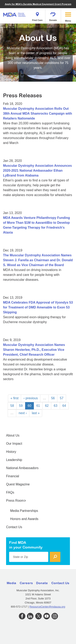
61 (38, 406)
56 (53, 398)
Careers (26, 583)
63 (56, 406)
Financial (13, 476)
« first (14, 398)
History (11, 452)
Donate (53, 15)
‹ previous (31, 398)
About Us (13, 435)
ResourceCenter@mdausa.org (47, 607)
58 (12, 406)
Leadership (14, 460)
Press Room (16, 501)
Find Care (37, 15)
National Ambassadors (22, 468)
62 (47, 406)
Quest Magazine (18, 484)
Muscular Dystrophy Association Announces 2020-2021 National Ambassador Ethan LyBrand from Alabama (37, 171)
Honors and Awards (24, 519)
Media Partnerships (24, 511)
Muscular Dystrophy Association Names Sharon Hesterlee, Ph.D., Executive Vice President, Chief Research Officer (34, 350)
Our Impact (14, 444)
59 (21, 406)
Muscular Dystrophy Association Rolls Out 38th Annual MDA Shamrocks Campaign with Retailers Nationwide (37, 114)
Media (11, 583)
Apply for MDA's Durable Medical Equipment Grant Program (38, 4)
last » (36, 413)
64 (64, 406)
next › (23, 413)
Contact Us (14, 527)
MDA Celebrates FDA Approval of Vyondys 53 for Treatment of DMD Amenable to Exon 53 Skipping (38, 307)
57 (62, 398)
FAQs (10, 492)
